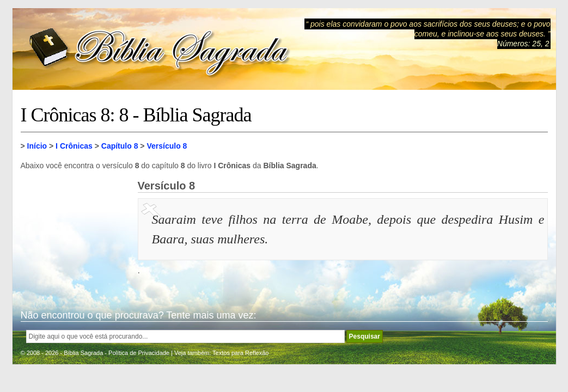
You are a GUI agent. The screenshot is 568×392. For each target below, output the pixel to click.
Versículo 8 (167, 146)
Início (37, 146)
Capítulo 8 (120, 146)
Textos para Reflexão (240, 353)
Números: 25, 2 (523, 44)
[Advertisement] (75, 234)
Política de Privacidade (139, 353)
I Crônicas (74, 146)
